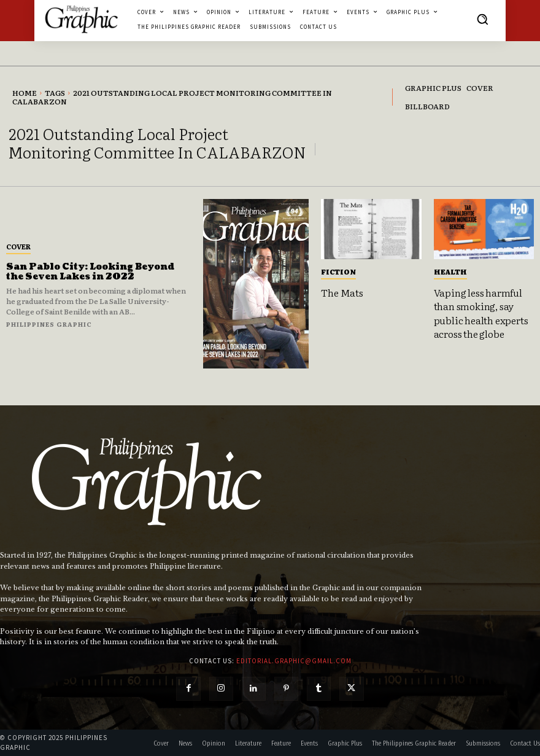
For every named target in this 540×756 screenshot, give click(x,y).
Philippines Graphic (49, 324)
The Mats (342, 292)
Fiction (338, 271)
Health (450, 271)
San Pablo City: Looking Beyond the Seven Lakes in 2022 (90, 272)
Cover (18, 246)
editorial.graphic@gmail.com (294, 661)
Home (25, 93)
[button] (482, 19)
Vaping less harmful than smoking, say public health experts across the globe (481, 313)
